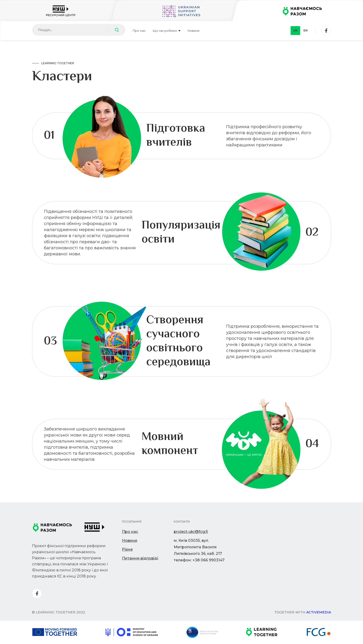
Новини (193, 31)
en (306, 30)
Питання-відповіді (140, 558)
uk (295, 30)
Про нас (139, 31)
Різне (127, 549)
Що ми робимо (167, 31)
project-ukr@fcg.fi (191, 532)
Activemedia (319, 612)
